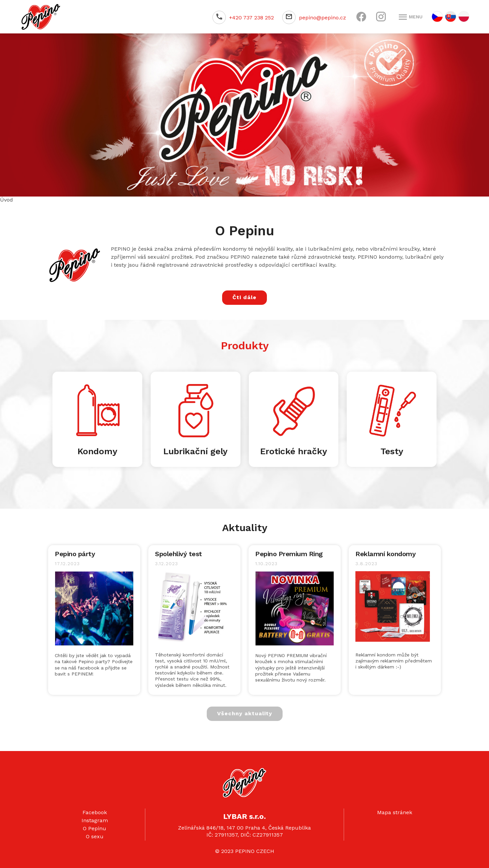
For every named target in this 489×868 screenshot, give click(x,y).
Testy (392, 451)
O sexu (95, 836)
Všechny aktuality (245, 713)
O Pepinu (95, 828)
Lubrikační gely (195, 451)
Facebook (95, 812)
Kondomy (97, 451)
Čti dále (244, 297)
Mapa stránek (395, 812)
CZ (437, 17)
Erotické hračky (294, 451)
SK (451, 17)
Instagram (95, 820)
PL (464, 17)
